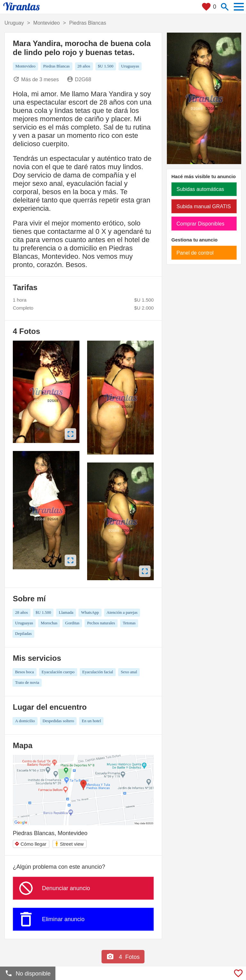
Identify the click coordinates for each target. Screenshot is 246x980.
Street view (69, 844)
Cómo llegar (30, 844)
